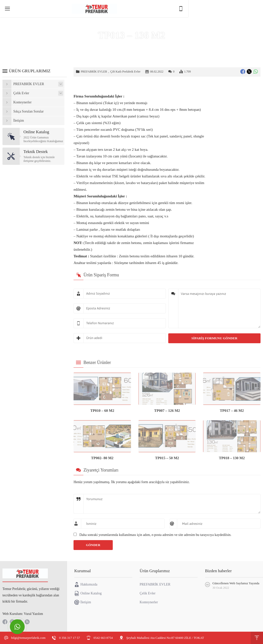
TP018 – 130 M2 (232, 458)
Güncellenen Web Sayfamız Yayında (236, 583)
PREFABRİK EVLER (147, 46)
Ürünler (123, 46)
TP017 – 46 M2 (232, 411)
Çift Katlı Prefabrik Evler (125, 72)
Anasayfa (107, 46)
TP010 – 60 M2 (102, 411)
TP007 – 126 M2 (167, 411)
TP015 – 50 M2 (167, 458)
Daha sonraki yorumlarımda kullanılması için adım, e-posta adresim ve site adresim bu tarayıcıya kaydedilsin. (155, 535)
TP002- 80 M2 (102, 458)
